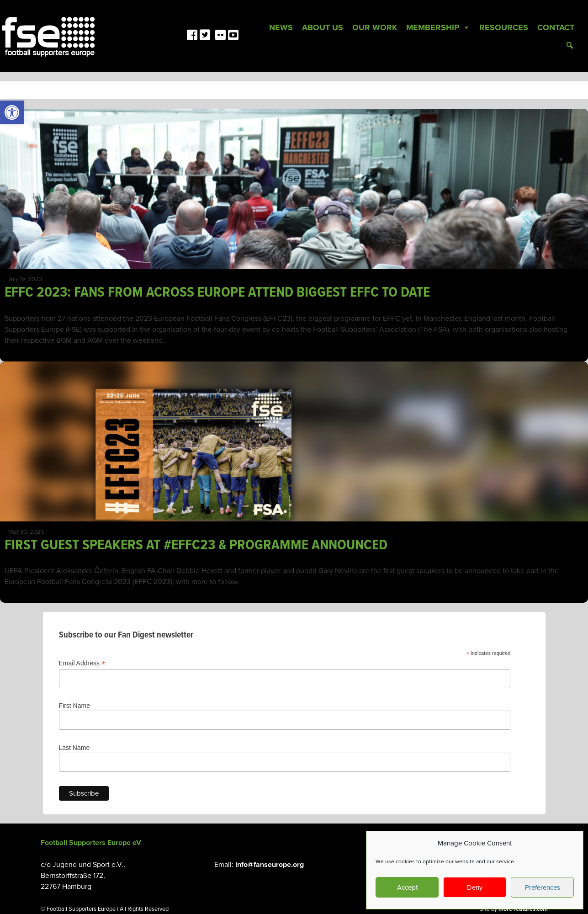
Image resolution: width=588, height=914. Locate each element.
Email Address (82, 663)
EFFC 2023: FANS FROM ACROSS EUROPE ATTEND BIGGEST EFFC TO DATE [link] (217, 293)
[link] (12, 112)
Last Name (74, 748)
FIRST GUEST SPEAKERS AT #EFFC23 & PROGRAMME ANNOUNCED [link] (198, 545)
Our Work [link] (375, 27)
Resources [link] (504, 27)
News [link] (281, 27)
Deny (475, 887)
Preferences (543, 887)
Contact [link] (556, 27)
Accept (407, 887)
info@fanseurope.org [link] (270, 865)
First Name (74, 706)
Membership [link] (438, 27)
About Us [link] (323, 27)
